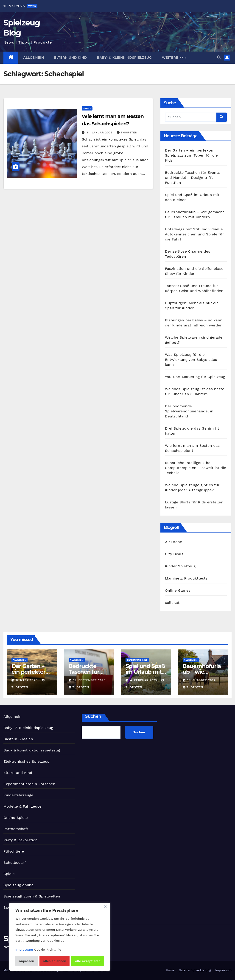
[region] (60, 937)
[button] (219, 57)
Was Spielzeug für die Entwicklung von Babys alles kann (191, 360)
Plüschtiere (14, 851)
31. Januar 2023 (100, 133)
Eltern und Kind (71, 58)
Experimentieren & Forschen (29, 784)
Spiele (87, 108)
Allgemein (34, 58)
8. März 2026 (27, 680)
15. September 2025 (89, 680)
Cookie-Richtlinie (48, 950)
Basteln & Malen (18, 739)
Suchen (93, 716)
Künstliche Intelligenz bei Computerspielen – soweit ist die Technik (196, 468)
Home (170, 970)
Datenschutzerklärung (195, 970)
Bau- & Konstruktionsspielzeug (32, 750)
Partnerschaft (16, 829)
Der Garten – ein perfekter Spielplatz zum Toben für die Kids (191, 155)
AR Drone (174, 542)
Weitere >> (173, 58)
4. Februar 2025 (144, 680)
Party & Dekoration (21, 840)
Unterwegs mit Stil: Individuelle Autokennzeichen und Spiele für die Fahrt (194, 234)
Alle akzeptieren (88, 961)
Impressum (223, 970)
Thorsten (127, 133)
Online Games (178, 590)
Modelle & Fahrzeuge (22, 806)
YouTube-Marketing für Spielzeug (195, 377)
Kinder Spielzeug (180, 566)
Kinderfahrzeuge (18, 795)
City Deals (174, 554)
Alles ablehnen (55, 961)
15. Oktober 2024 (201, 680)
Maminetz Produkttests (186, 578)
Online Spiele (16, 818)
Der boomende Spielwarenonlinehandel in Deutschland (189, 411)
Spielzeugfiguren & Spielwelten (32, 896)
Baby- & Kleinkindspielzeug (124, 58)
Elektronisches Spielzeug (26, 761)
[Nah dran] (105, 907)
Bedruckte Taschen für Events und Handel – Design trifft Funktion (192, 178)
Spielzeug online (18, 885)
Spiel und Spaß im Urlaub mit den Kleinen (145, 672)
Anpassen (26, 961)
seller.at (172, 603)
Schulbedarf (15, 863)
